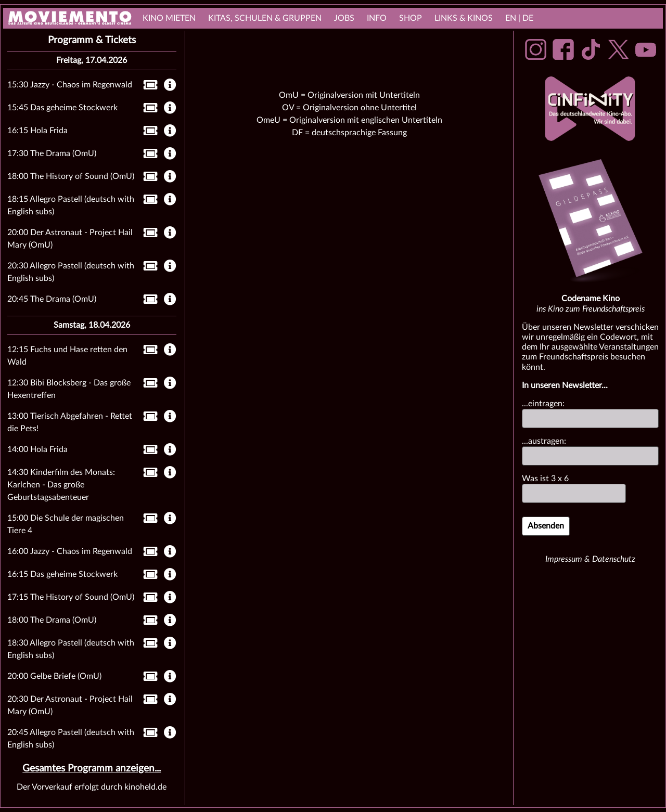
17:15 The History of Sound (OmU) (71, 597)
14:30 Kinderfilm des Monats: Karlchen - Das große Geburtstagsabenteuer (61, 485)
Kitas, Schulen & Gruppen (265, 18)
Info (377, 18)
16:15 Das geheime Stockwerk (62, 574)
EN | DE (519, 18)
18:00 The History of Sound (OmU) (71, 176)
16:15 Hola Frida (37, 131)
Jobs (344, 18)
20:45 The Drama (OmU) (52, 299)
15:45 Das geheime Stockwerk (62, 108)
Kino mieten (169, 18)
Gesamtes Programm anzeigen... (92, 769)
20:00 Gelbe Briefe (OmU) (54, 676)
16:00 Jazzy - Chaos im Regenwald (70, 551)
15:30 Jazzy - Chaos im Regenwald (70, 85)
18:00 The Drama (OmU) (52, 620)
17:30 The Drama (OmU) (52, 153)
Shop (411, 18)
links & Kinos (464, 18)
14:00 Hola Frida (37, 449)
